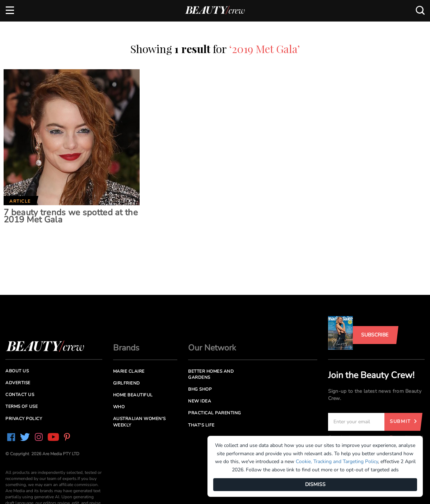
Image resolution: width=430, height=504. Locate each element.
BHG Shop (200, 389)
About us (17, 371)
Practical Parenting (215, 413)
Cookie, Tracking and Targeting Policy (337, 461)
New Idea (200, 401)
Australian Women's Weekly (139, 422)
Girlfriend (127, 383)
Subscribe (375, 335)
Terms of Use (22, 406)
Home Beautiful (133, 395)
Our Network (212, 348)
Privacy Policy (24, 419)
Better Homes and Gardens (211, 374)
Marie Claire (129, 371)
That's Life (201, 425)
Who (119, 407)
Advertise (18, 383)
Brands (126, 348)
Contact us (20, 395)
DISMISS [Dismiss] (315, 484)
